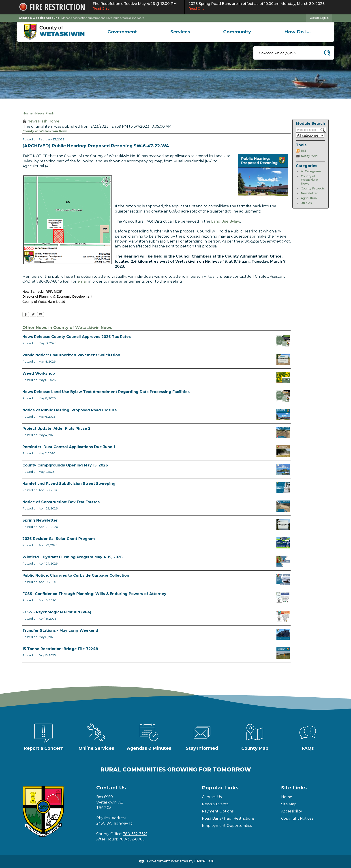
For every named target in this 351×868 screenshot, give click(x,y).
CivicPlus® (204, 861)
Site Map (289, 804)
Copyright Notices (297, 818)
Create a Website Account (39, 18)
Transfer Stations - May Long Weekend (60, 631)
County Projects (313, 188)
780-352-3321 (135, 834)
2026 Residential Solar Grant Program (59, 539)
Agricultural (309, 198)
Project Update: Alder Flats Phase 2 (56, 429)
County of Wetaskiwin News (309, 180)
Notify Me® (309, 156)
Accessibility (292, 811)
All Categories (311, 171)
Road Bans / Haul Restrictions (228, 818)
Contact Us (212, 797)
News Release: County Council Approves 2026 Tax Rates (77, 337)
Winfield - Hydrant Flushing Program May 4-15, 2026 (73, 557)
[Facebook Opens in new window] (26, 315)
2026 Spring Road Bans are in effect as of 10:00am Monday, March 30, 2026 (259, 6)
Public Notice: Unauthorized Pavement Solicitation (71, 355)
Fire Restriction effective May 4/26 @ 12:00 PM (137, 6)
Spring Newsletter (40, 520)
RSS (304, 151)
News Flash (45, 113)
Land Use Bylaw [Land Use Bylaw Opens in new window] (226, 221)
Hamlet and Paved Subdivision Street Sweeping (69, 484)
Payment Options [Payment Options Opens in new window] (218, 811)
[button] (327, 53)
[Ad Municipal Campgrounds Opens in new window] (283, 469)
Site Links (294, 788)
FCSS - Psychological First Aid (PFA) (57, 612)
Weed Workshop (39, 373)
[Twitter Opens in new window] (33, 315)
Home (28, 113)
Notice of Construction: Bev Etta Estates (61, 502)
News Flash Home (43, 121)
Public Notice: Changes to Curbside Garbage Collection (76, 575)
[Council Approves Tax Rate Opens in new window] (283, 341)
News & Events (215, 804)
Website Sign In (319, 18)
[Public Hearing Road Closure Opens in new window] (283, 414)
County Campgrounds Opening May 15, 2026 (65, 465)
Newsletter (309, 193)
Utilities (306, 203)
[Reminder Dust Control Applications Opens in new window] (283, 451)
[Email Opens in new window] (41, 315)
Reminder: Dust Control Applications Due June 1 (69, 447)
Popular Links (220, 788)
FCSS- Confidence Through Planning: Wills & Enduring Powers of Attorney (94, 594)
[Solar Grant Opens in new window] (283, 543)
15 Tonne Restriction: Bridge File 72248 (60, 649)
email (82, 281)
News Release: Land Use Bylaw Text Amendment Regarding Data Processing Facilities (106, 392)
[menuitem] (122, 32)
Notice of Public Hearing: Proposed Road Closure (70, 410)
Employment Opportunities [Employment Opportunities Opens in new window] (227, 826)
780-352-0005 (132, 839)
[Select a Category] (310, 135)
